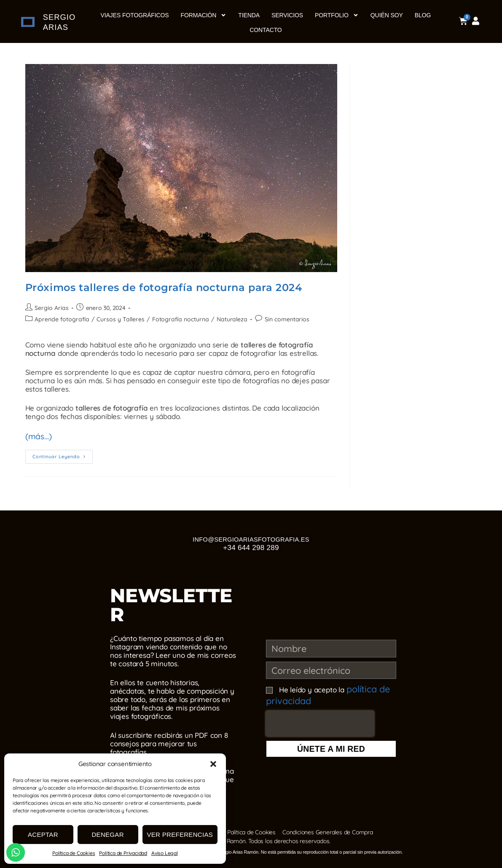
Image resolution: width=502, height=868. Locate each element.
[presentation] (320, 718)
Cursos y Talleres (119, 319)
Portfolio (337, 15)
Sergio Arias (51, 308)
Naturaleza (228, 319)
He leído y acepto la (323, 693)
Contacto (266, 30)
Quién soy (387, 15)
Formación (204, 15)
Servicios (287, 15)
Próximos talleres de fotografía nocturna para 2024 (164, 287)
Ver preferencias (180, 835)
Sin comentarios (282, 319)
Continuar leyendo (63, 453)
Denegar (107, 835)
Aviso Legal (165, 853)
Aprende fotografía (61, 319)
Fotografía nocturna (177, 319)
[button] (213, 764)
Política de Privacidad (123, 853)
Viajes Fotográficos (135, 15)
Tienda (249, 15)
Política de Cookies (74, 853)
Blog (423, 15)
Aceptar (43, 835)
